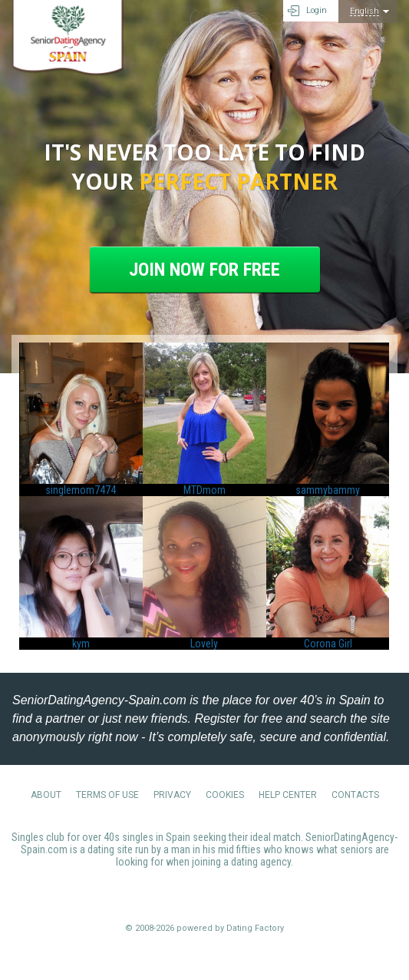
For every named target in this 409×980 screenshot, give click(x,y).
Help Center (288, 795)
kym (81, 644)
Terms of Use (107, 795)
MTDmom (204, 490)
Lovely (204, 644)
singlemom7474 (81, 490)
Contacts (355, 795)
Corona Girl (328, 644)
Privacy (172, 795)
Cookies (225, 795)
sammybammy (328, 490)
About (46, 795)
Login (317, 10)
